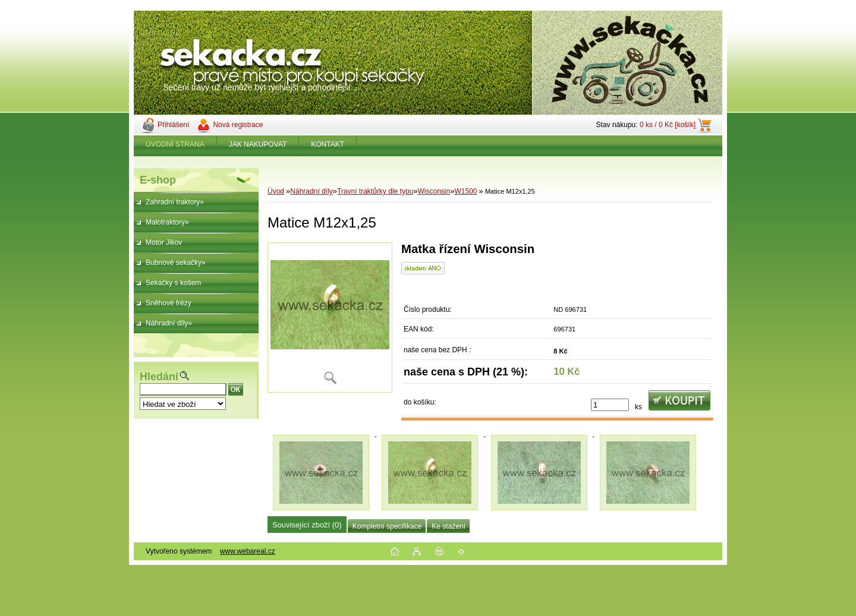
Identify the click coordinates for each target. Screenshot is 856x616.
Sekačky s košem (173, 283)
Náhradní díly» (169, 323)
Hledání (159, 377)
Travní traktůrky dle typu (375, 191)
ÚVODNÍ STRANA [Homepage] (175, 144)
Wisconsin (434, 191)
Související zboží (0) (307, 525)
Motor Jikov (164, 242)
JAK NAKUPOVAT (258, 144)
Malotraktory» (167, 222)
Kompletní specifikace (387, 526)
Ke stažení (449, 526)
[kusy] (610, 405)
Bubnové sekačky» (176, 263)
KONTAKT (328, 144)
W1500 (465, 191)
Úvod (276, 191)
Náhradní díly (311, 191)
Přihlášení (173, 125)
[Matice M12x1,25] (330, 318)
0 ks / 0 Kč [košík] (668, 125)
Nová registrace (238, 125)
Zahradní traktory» (175, 202)
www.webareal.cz (248, 551)
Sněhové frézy (169, 303)
